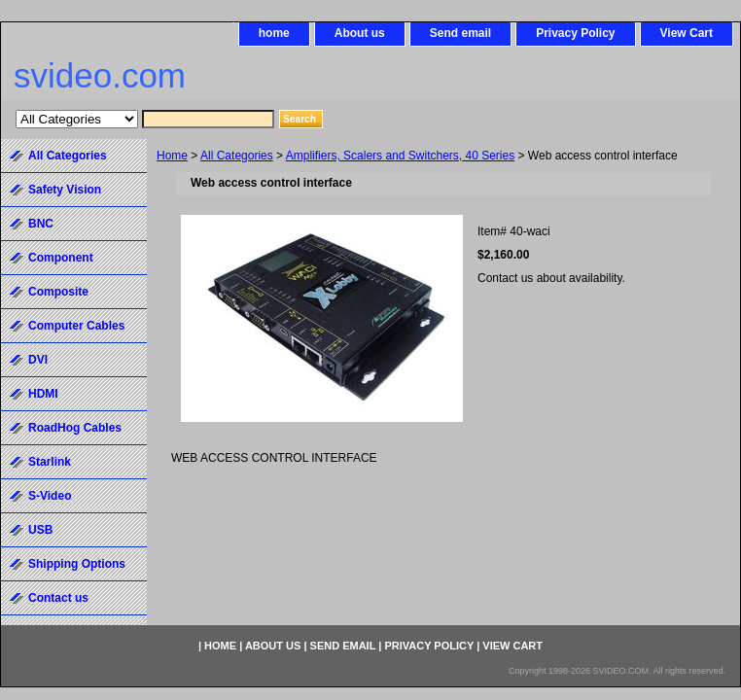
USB (40, 530)
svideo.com (100, 75)
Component (61, 258)
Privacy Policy (575, 33)
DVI (38, 360)
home (274, 33)
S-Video (50, 496)
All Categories (237, 156)
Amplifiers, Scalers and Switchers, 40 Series (400, 156)
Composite (58, 292)
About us (360, 33)
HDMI (43, 394)
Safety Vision (65, 190)
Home (172, 156)
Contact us (58, 598)
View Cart (687, 33)
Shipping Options (77, 564)
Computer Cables (76, 326)
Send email (460, 33)
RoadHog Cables (75, 428)
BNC (41, 224)
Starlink (50, 462)
